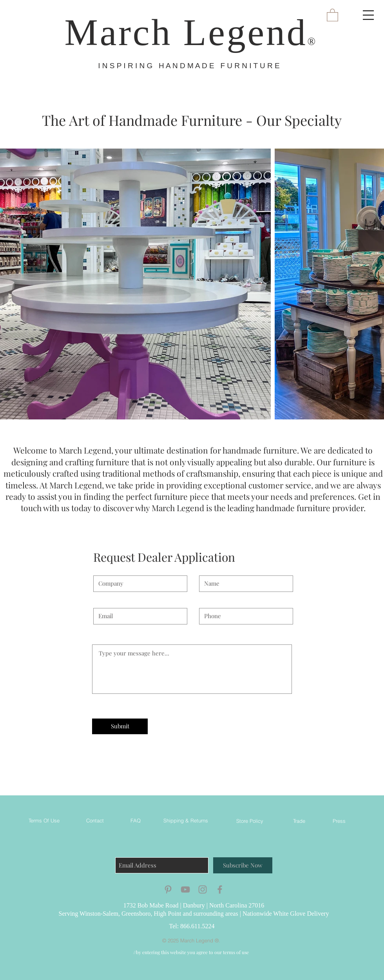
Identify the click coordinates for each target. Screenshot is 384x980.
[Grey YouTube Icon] (185, 889)
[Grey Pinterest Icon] (168, 889)
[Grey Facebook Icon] (220, 889)
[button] (368, 15)
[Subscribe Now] (243, 865)
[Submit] (120, 726)
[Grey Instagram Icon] (203, 889)
